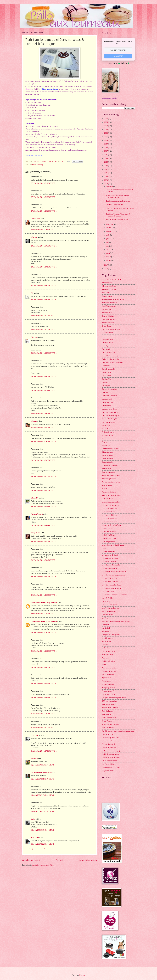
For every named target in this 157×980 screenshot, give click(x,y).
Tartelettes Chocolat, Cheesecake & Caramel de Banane (118, 215)
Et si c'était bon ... (108, 432)
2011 (106, 173)
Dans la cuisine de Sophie (110, 416)
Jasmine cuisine (107, 485)
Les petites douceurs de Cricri (112, 582)
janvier (109, 260)
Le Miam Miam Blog (109, 538)
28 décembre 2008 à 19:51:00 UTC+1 (44, 414)
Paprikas (105, 664)
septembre (110, 231)
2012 (106, 169)
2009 (106, 180)
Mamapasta (106, 625)
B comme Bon (107, 309)
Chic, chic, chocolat (108, 352)
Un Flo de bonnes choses (110, 754)
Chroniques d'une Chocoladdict (112, 362)
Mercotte (34, 237)
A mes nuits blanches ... (110, 290)
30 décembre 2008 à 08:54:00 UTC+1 (44, 614)
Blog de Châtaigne (108, 316)
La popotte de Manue (109, 532)
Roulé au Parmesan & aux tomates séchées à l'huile (118, 196)
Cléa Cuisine (106, 366)
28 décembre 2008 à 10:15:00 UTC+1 (44, 267)
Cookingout (106, 386)
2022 (106, 133)
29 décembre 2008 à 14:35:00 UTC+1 (44, 490)
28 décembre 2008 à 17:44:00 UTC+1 (44, 390)
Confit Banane (107, 376)
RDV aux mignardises (109, 701)
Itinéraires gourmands (109, 479)
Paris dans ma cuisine (109, 668)
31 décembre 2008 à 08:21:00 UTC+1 (44, 714)
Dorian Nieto (36, 219)
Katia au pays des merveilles (111, 495)
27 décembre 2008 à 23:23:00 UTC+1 (44, 211)
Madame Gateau (107, 615)
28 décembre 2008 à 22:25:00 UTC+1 (44, 428)
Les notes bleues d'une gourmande (113, 575)
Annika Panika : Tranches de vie (113, 299)
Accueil (59, 860)
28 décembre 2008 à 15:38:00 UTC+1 (44, 330)
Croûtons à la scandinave (114, 205)
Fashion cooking (107, 439)
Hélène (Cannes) (37, 514)
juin (108, 242)
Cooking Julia (106, 379)
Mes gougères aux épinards (111, 635)
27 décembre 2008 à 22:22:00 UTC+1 (44, 183)
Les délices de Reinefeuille (111, 565)
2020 (106, 140)
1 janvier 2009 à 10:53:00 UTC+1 (42, 765)
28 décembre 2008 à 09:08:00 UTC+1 (44, 246)
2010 (106, 177)
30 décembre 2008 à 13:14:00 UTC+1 (44, 651)
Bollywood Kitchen (108, 319)
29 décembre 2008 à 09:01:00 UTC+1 (44, 442)
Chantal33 (35, 498)
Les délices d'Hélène (109, 562)
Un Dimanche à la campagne (111, 751)
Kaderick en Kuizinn (109, 492)
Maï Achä (105, 618)
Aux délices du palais (109, 306)
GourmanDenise (107, 459)
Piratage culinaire (108, 685)
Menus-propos (107, 631)
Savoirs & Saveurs (108, 728)
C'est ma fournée (107, 333)
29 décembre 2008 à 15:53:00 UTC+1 (44, 507)
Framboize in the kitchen (110, 449)
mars (108, 253)
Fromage (40, 165)
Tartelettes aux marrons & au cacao (118, 201)
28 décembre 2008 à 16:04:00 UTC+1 (44, 353)
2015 (106, 158)
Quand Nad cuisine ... (109, 694)
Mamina (34, 421)
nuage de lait (36, 533)
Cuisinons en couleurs (109, 409)
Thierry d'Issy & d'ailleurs (111, 738)
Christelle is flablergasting (111, 359)
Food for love (106, 442)
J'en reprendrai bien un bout (111, 482)
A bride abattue (107, 283)
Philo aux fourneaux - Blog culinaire (44, 603)
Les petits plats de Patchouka (112, 585)
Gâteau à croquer (107, 452)
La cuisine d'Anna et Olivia (111, 502)
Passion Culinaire (108, 675)
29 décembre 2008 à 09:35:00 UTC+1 (44, 460)
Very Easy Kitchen (108, 771)
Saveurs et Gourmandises (110, 724)
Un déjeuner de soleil (109, 748)
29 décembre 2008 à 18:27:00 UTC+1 (44, 542)
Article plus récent (31, 860)
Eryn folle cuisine (108, 429)
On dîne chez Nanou (109, 651)
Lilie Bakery (106, 602)
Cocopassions (106, 372)
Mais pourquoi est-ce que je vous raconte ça (117, 621)
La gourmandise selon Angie (111, 525)
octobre (109, 228)
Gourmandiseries (107, 462)
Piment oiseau (107, 681)
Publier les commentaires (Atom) (43, 865)
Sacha (33, 819)
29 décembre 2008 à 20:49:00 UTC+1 (44, 560)
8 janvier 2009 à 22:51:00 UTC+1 (42, 844)
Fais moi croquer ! (108, 435)
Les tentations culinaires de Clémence (115, 595)
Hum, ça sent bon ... (108, 472)
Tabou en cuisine (107, 734)
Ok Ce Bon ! (106, 648)
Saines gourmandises (109, 718)
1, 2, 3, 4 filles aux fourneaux (112, 280)
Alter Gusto (106, 293)
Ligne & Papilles (107, 598)
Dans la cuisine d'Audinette (111, 412)
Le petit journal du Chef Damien (113, 545)
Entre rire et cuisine (108, 422)
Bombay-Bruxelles (108, 323)
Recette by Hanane (108, 704)
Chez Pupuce (106, 346)
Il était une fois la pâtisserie (111, 475)
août (108, 235)
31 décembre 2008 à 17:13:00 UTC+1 (44, 751)
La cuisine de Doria (108, 512)
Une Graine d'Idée (108, 764)
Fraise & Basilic (107, 445)
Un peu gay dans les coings (111, 757)
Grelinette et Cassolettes (110, 465)
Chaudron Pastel (107, 343)
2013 (106, 166)
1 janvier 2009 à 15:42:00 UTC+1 (42, 811)
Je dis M (105, 489)
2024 (106, 126)
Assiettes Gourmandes (109, 303)
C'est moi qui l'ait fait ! (109, 336)
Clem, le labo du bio (109, 369)
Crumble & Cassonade (109, 396)
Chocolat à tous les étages (110, 356)
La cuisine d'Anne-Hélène (110, 505)
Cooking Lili (106, 382)
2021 (106, 137)
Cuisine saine (106, 406)
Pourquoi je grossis (108, 688)
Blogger (82, 975)
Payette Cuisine (107, 678)
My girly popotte (107, 638)
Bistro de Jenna (107, 313)
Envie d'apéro (106, 426)
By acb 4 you (106, 326)
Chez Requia (106, 349)
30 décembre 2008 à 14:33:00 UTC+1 (44, 667)
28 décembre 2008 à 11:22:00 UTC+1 (44, 316)
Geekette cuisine (107, 455)
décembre (110, 187)
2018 (106, 148)
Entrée (34, 165)
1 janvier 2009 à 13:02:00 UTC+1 (42, 795)
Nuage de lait (106, 641)
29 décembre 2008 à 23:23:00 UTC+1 (44, 577)
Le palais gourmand (108, 542)
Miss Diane (35, 838)
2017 (106, 151)
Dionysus (34, 337)
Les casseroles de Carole (110, 555)
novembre (110, 224)
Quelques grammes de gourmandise (114, 698)
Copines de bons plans (109, 389)
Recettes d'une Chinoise (110, 708)
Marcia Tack (106, 628)
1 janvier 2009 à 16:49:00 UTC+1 (42, 830)
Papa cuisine (106, 658)
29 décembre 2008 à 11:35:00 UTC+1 (44, 476)
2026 (106, 119)
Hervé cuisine (106, 469)
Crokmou (105, 392)
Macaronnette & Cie (109, 611)
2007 (106, 265)
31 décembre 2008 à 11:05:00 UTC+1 (44, 728)
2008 (106, 184)
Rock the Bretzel (107, 711)
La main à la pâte (108, 528)
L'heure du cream (108, 499)
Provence (34, 759)
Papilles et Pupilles (108, 661)
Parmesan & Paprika (109, 671)
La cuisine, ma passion (109, 522)
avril (108, 249)
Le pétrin (105, 548)
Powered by (118, 63)
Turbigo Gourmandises (109, 744)
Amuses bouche (107, 296)
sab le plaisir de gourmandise (41, 772)
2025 (106, 122)
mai (108, 246)
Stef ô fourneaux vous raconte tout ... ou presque (118, 731)
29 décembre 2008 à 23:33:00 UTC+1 (44, 595)
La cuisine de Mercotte (109, 519)
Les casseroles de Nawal (110, 558)
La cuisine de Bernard (109, 509)
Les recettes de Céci (109, 592)
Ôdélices (105, 645)
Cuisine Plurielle (107, 402)
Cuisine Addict (107, 399)
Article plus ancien (88, 860)
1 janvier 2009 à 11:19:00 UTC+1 (42, 779)
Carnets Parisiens (108, 339)
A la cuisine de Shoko (109, 286)
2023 (106, 130)
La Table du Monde (108, 535)
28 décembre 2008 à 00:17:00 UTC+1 (44, 230)
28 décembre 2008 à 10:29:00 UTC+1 (44, 286)
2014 (106, 162)
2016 (106, 155)
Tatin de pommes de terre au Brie (117, 220)
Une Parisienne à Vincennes (111, 767)
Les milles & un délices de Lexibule (114, 572)
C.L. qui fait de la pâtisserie (111, 329)
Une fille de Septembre (110, 761)
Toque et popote (107, 741)
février (109, 257)
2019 (106, 144)
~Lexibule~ (35, 735)
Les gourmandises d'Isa (110, 568)
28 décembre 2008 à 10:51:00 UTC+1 (44, 300)
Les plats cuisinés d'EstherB (111, 588)
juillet (109, 239)
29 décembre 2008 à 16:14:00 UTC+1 (44, 525)
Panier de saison (107, 655)
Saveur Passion (107, 721)
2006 (106, 269)
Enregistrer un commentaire (38, 849)
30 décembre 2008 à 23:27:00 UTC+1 (44, 697)
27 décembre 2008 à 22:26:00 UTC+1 (44, 197)
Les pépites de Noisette (110, 578)
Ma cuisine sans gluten (109, 605)
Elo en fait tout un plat (109, 419)
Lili (32, 293)
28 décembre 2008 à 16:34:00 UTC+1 (44, 376)
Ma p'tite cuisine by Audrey (111, 608)
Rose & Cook (106, 714)
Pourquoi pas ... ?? (108, 691)
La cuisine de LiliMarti (110, 515)
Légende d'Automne (109, 552)
